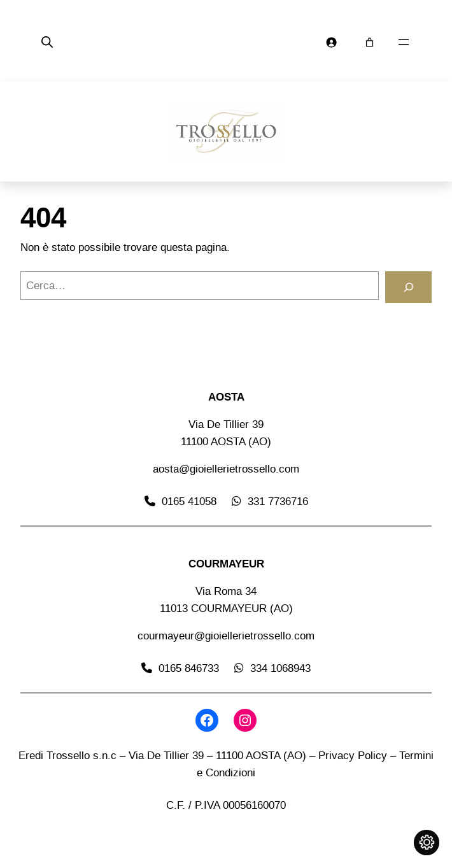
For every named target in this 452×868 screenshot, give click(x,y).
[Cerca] (408, 288)
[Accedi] (331, 42)
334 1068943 (280, 668)
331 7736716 (278, 501)
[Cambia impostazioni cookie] (427, 843)
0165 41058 (189, 501)
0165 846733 (189, 668)
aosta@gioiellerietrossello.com (226, 469)
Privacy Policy (353, 755)
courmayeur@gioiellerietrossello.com (226, 636)
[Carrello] (370, 42)
